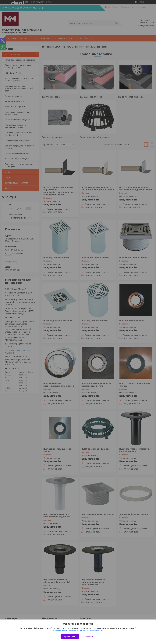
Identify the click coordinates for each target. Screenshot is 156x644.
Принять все (70, 636)
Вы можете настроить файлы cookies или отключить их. (77, 630)
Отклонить (90, 636)
